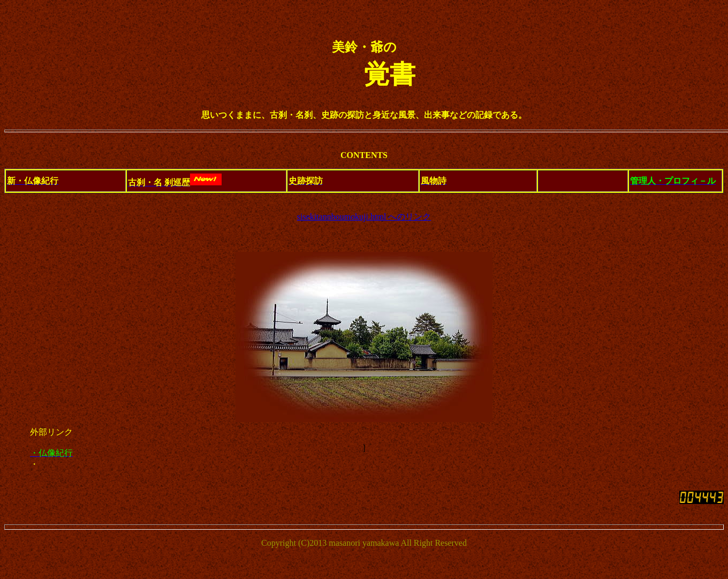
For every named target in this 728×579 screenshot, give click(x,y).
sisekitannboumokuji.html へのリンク (364, 217)
